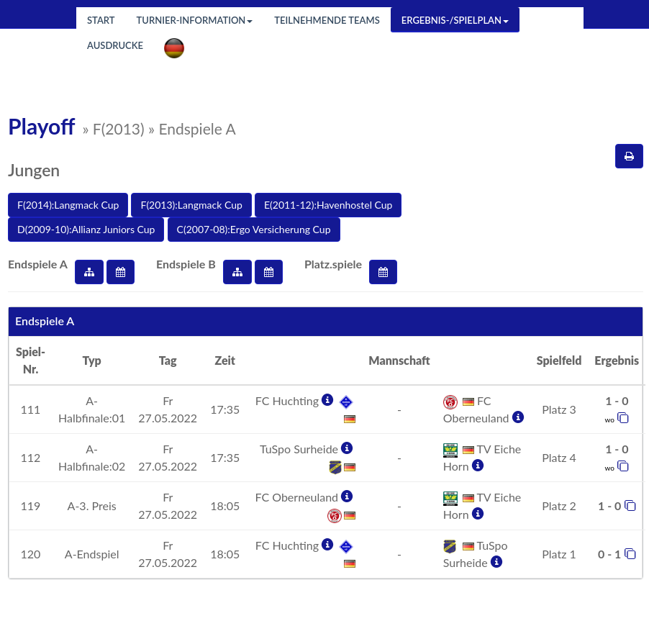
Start (101, 20)
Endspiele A (38, 264)
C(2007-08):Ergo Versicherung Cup (254, 229)
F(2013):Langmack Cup (191, 205)
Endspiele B (186, 264)
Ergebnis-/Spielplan (455, 20)
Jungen (34, 170)
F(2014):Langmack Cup (68, 205)
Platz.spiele (333, 264)
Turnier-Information (195, 20)
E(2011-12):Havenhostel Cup (328, 205)
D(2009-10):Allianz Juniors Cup (86, 229)
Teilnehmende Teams (327, 20)
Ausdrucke (115, 45)
